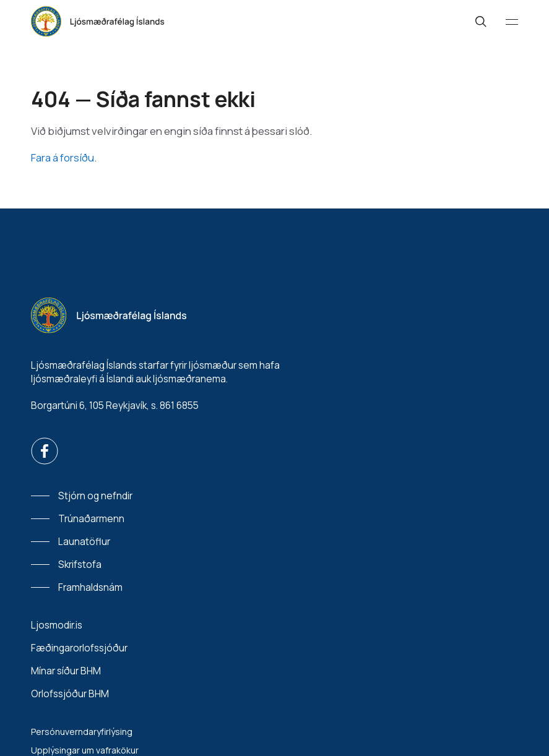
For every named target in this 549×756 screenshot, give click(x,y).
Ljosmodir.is (57, 625)
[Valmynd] (512, 22)
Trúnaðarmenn (91, 519)
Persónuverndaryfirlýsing (82, 732)
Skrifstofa (80, 565)
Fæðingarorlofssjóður (79, 648)
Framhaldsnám (90, 587)
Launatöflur (84, 542)
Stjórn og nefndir (95, 496)
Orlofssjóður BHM (70, 694)
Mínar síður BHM (66, 671)
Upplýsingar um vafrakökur (85, 750)
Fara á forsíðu (63, 157)
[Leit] (481, 22)
